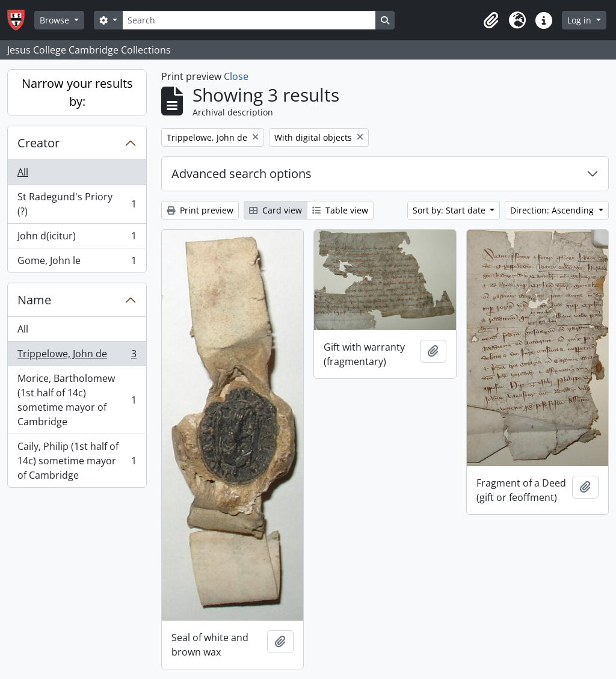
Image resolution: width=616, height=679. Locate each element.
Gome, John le (77, 263)
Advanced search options (242, 174)
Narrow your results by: (77, 92)
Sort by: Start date (450, 210)
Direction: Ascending (553, 210)
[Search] (249, 20)
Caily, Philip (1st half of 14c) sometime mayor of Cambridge (77, 461)
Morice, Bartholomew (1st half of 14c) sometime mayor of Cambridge (77, 400)
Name (34, 300)
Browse (56, 20)
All (23, 172)
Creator (38, 143)
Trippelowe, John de (77, 356)
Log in (581, 20)
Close (236, 76)
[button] (491, 20)
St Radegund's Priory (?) (77, 204)
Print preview (200, 210)
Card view (276, 210)
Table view (340, 210)
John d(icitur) (77, 238)
